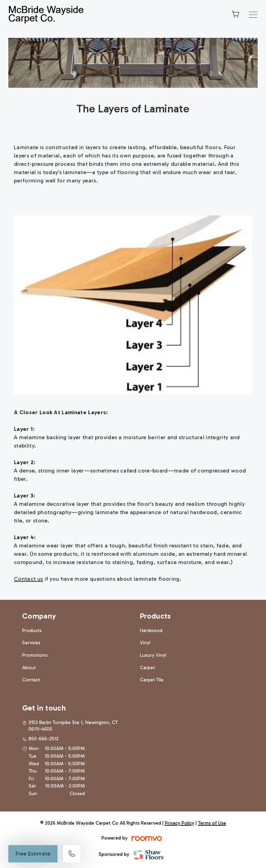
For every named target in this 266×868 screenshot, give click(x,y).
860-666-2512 (43, 739)
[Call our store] (72, 854)
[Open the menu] (253, 15)
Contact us (28, 579)
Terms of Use (212, 823)
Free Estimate (33, 854)
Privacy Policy (180, 823)
